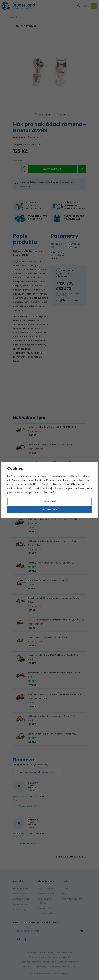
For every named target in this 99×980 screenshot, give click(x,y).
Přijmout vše (50, 510)
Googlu (46, 484)
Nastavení (50, 502)
